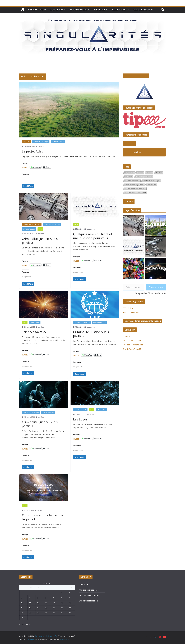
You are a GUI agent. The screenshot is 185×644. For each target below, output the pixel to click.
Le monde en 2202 (79, 10)
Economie (26, 142)
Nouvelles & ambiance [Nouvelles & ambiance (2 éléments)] (132, 181)
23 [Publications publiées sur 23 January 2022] (70, 608)
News (40, 229)
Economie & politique (41, 142)
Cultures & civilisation (52, 224)
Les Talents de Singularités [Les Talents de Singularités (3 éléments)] (134, 185)
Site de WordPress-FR (132, 349)
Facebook (129, 144)
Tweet (25, 167)
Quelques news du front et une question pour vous (93, 236)
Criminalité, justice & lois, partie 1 (40, 424)
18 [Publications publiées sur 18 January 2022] (30, 608)
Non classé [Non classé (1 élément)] (159, 173)
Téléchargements (141, 10)
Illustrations (119, 10)
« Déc (22, 625)
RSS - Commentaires (132, 312)
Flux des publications (132, 340)
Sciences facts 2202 (36, 332)
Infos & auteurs (35, 10)
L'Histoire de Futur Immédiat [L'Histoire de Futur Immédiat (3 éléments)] (135, 189)
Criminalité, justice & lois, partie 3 (40, 241)
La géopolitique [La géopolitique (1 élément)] (129, 173)
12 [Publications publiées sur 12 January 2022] (38, 603)
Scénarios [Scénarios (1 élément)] (149, 173)
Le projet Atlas (32, 151)
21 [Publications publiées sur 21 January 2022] (54, 608)
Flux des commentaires (133, 345)
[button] (44, 10)
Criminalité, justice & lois (32, 224)
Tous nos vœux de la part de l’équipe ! (43, 517)
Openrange (100, 10)
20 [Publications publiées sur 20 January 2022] (46, 608)
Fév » (28, 625)
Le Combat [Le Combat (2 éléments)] (129, 177)
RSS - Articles (129, 308)
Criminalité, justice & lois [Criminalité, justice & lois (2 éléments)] (144, 177)
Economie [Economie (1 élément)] (140, 173)
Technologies (35, 322)
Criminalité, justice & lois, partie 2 (91, 334)
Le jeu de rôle (57, 10)
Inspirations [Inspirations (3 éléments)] (152, 185)
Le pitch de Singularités (136, 76)
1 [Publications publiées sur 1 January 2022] (61, 593)
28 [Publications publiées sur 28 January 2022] (54, 613)
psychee (41, 146)
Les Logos (80, 419)
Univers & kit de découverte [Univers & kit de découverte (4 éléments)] (136, 193)
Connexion (128, 336)
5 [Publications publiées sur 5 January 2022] (37, 598)
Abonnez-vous (156, 287)
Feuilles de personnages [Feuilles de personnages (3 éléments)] (151, 181)
